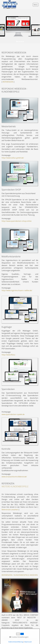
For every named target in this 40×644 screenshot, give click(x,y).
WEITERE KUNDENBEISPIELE (15, 486)
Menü (36, 5)
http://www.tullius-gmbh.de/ (13, 158)
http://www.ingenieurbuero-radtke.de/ (17, 290)
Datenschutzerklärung (16, 642)
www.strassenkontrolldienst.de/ (14, 477)
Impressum (28, 642)
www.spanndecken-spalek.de (13, 414)
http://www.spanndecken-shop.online (17, 221)
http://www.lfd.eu (8, 355)
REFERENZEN (8, 82)
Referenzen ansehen (10, 510)
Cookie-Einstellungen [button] (19, 637)
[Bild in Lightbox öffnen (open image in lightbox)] (20, 110)
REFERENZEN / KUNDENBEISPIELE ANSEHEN (20, 575)
